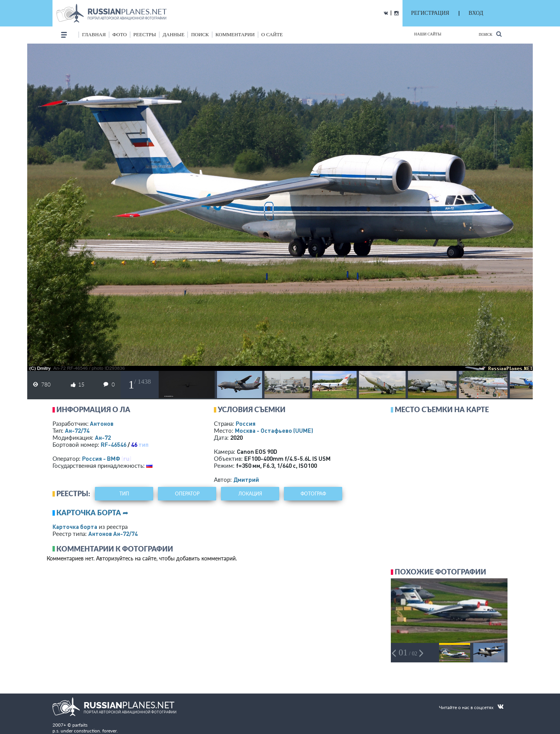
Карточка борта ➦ (92, 513)
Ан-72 (103, 437)
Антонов (102, 423)
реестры (145, 34)
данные (173, 34)
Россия (246, 423)
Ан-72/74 (77, 430)
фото (120, 34)
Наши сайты (428, 34)
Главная (94, 34)
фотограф (313, 494)
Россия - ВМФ (101, 458)
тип (143, 444)
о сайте (272, 34)
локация (250, 494)
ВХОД (476, 13)
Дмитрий (246, 479)
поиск (200, 34)
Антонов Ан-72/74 (113, 534)
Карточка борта (75, 527)
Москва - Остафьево (274, 430)
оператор (187, 494)
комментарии (235, 34)
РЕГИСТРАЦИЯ (430, 13)
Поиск (490, 34)
